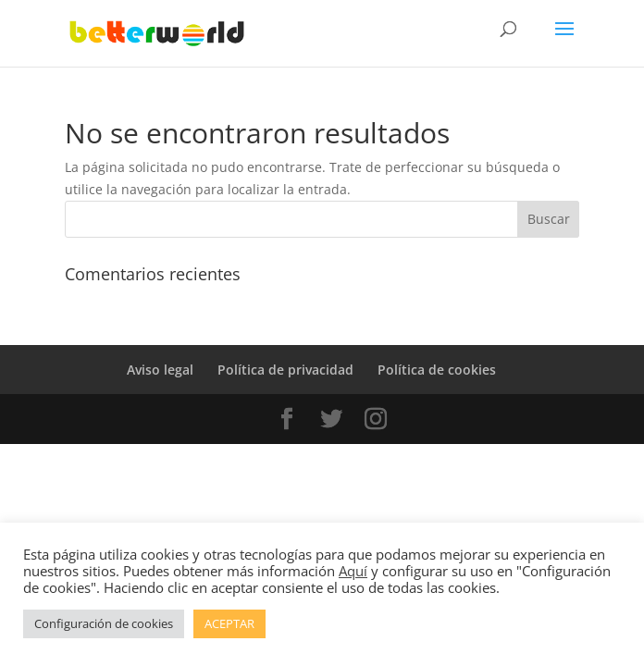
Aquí (353, 571)
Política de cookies (437, 370)
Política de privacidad (285, 370)
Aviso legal (160, 370)
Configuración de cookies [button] (104, 623)
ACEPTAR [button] (229, 623)
